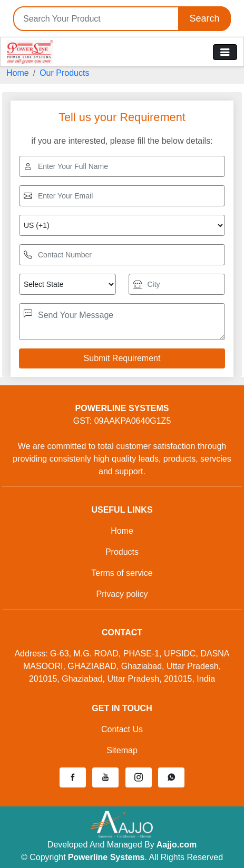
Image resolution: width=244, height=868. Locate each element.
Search (204, 18)
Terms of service (122, 573)
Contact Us (122, 729)
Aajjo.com (177, 845)
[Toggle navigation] (225, 52)
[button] (73, 777)
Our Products (64, 73)
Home (18, 73)
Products (122, 552)
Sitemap (122, 750)
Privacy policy (122, 594)
